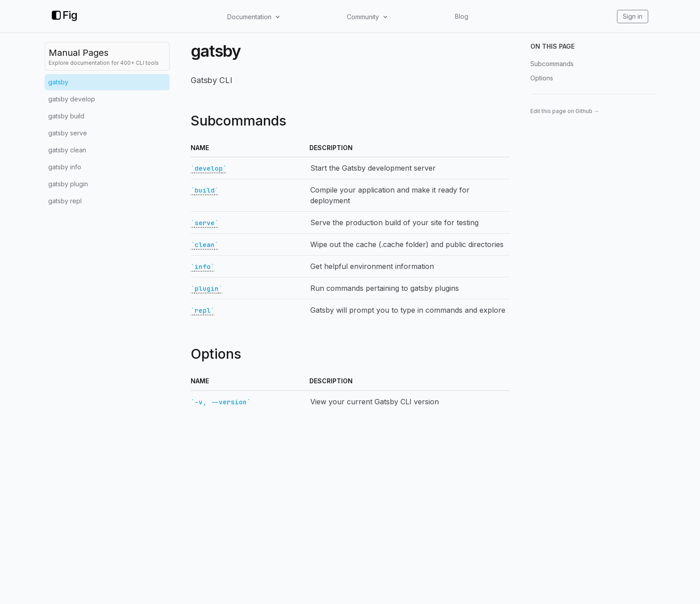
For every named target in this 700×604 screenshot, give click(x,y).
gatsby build (66, 116)
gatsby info (65, 167)
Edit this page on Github (565, 111)
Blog (462, 16)
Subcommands (552, 64)
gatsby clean (67, 150)
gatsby (58, 82)
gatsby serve (68, 133)
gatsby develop (72, 99)
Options (542, 78)
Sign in (633, 16)
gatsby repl (65, 201)
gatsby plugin (68, 184)
